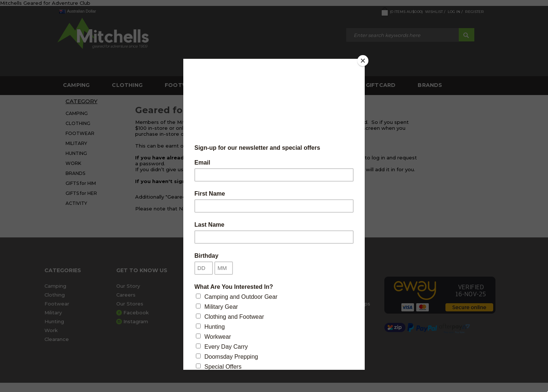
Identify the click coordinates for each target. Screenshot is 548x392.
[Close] (363, 61)
